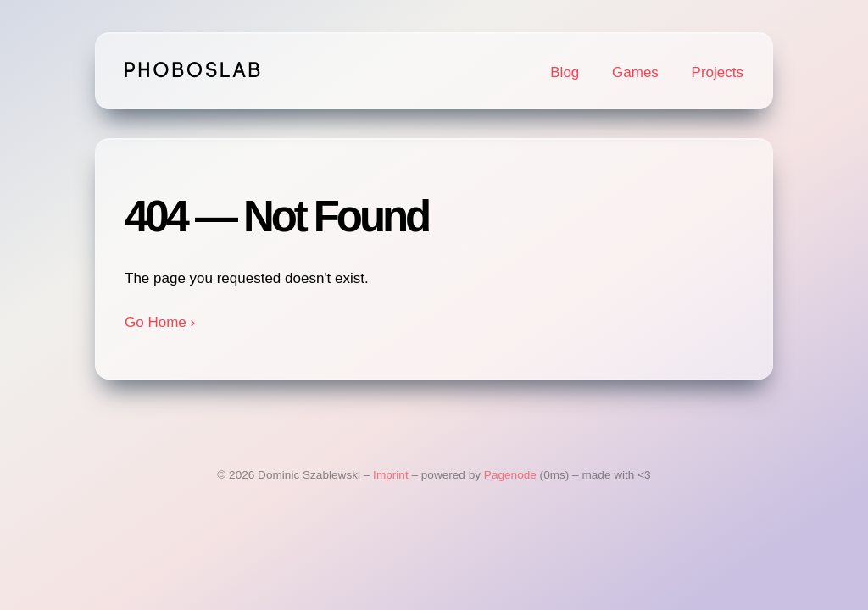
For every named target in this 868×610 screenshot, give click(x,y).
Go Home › (160, 322)
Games (635, 72)
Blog (565, 72)
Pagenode (510, 475)
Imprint (391, 475)
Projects (718, 72)
